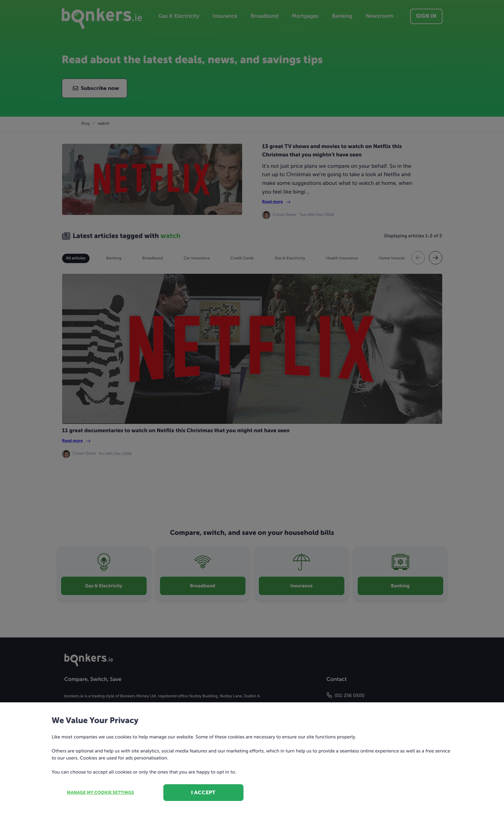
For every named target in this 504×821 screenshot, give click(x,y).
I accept (203, 792)
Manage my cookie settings (100, 793)
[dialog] (252, 410)
